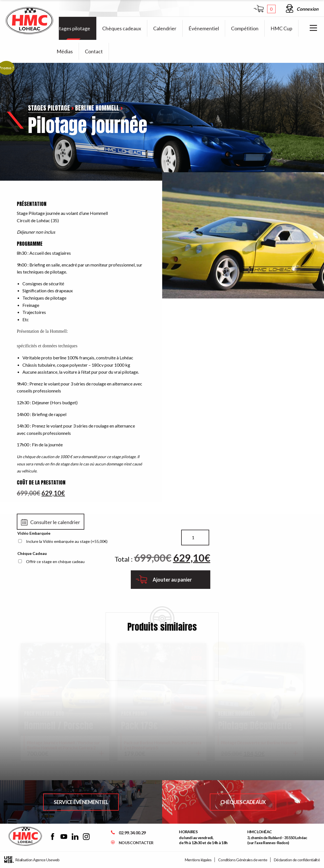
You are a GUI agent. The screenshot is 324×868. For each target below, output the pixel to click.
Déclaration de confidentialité (297, 860)
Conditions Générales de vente (243, 860)
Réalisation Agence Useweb (32, 860)
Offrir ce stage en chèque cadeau (55, 562)
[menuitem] (74, 28)
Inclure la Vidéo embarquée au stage (67, 541)
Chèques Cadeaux (243, 802)
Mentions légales (198, 860)
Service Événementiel (81, 802)
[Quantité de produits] (195, 538)
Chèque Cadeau (32, 553)
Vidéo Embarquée (34, 533)
